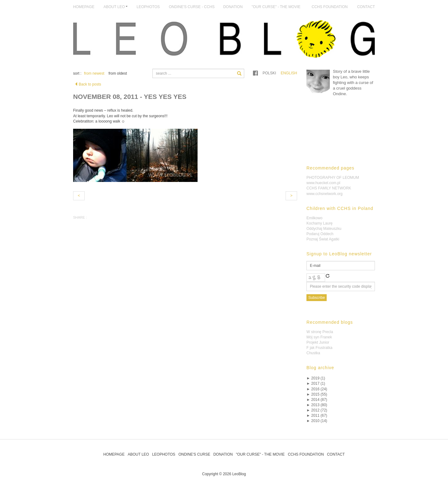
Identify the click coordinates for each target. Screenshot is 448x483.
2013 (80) (317, 405)
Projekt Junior (318, 342)
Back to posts (88, 84)
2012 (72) (317, 410)
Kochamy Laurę (320, 223)
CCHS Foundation (330, 7)
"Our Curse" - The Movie (276, 7)
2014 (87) (317, 400)
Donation (233, 7)
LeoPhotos (148, 7)
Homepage (84, 7)
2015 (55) (317, 394)
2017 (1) (316, 383)
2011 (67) (317, 416)
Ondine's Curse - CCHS (192, 7)
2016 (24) (317, 389)
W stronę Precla (320, 332)
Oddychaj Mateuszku (324, 229)
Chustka (313, 353)
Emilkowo (314, 218)
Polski (269, 73)
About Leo (138, 454)
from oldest (118, 73)
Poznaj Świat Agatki (323, 239)
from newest (94, 73)
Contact (366, 7)
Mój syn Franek (319, 337)
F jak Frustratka (319, 348)
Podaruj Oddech (320, 234)
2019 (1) (316, 378)
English (289, 73)
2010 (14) (317, 421)
